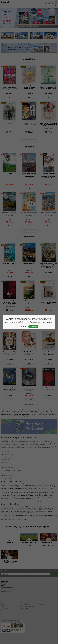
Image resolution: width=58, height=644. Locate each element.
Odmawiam (23, 327)
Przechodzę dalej (33, 327)
